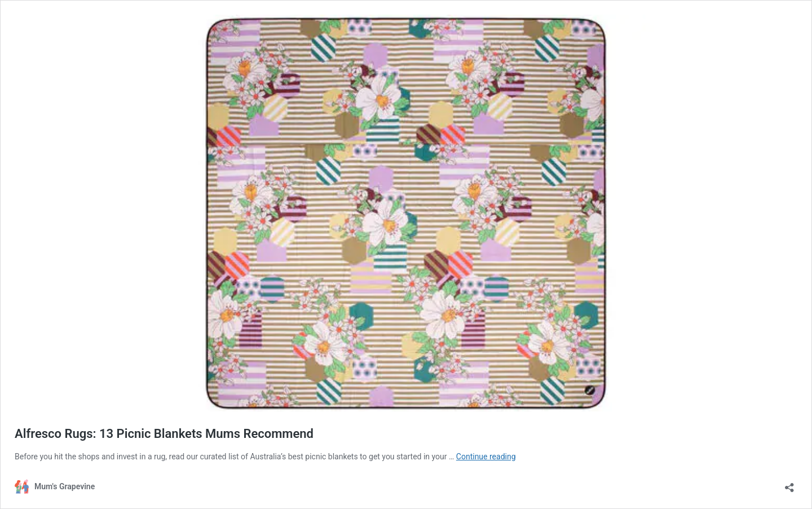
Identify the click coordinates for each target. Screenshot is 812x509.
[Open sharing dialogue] (789, 484)
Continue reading (486, 457)
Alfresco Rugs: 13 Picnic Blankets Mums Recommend (164, 434)
